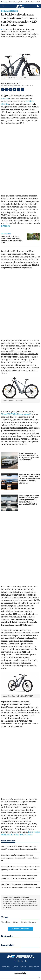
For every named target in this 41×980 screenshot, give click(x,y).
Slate (33, 2)
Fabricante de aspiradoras (17, 2)
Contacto (15, 967)
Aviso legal (23, 967)
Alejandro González (11, 83)
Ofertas (16, 922)
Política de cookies (34, 967)
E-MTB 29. (6, 226)
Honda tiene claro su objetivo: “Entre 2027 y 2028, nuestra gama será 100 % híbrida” (29, 457)
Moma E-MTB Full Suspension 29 (16, 414)
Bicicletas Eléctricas (10, 11)
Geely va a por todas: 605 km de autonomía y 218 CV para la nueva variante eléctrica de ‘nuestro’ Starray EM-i (29, 479)
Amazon (5, 99)
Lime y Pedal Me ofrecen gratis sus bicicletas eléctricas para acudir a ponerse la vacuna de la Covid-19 (20, 858)
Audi (28, 2)
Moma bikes (6, 922)
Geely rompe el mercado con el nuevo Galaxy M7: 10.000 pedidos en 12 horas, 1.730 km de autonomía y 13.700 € (29, 500)
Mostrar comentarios (21, 929)
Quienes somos (6, 967)
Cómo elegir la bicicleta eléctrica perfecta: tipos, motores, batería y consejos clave (12, 239)
